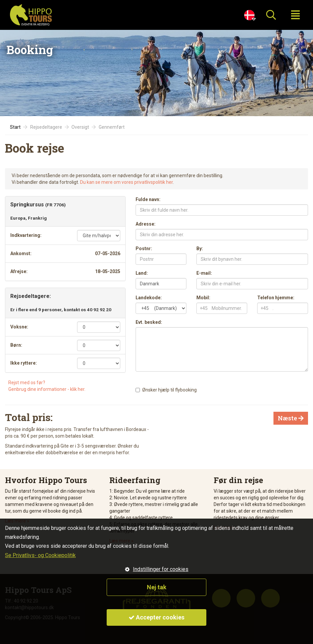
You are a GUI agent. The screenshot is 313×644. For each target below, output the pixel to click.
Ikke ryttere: (24, 363)
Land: (142, 273)
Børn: (16, 345)
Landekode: (149, 298)
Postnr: (144, 249)
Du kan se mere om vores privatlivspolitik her (126, 182)
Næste (291, 418)
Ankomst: (21, 253)
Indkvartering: (26, 235)
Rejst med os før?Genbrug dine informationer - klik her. (47, 386)
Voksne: (19, 327)
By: (200, 249)
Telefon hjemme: (276, 298)
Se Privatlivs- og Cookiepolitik (40, 555)
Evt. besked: (149, 322)
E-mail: (204, 273)
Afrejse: (19, 271)
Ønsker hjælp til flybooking (169, 390)
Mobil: (203, 298)
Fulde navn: (148, 199)
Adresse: (146, 224)
